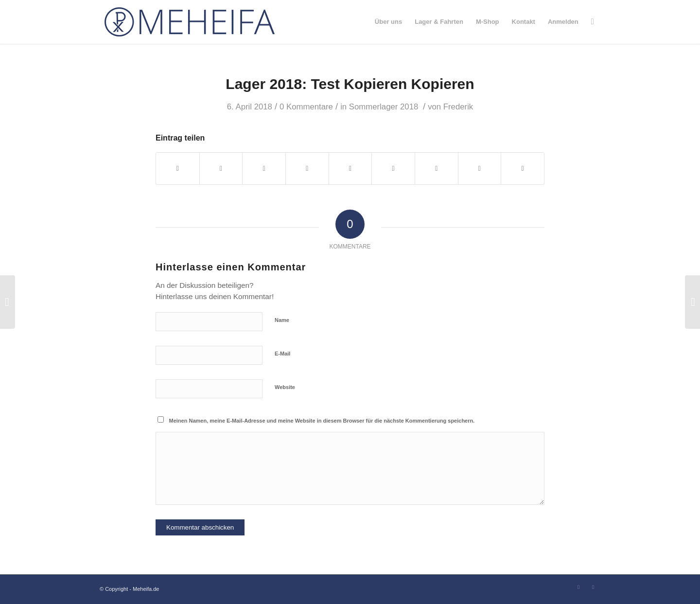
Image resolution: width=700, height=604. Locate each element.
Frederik (458, 107)
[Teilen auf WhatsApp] (264, 169)
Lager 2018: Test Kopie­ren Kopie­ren (350, 84)
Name (282, 320)
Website (285, 387)
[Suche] (593, 22)
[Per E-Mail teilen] (523, 169)
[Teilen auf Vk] (437, 169)
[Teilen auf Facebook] (178, 169)
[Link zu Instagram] (593, 587)
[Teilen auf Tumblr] (393, 169)
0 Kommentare (306, 107)
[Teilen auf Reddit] (480, 169)
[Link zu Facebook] (578, 587)
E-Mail (282, 354)
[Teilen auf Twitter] (221, 169)
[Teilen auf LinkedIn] (350, 169)
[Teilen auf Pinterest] (307, 169)
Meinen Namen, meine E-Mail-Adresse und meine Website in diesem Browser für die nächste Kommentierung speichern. (322, 421)
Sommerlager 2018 (384, 107)
